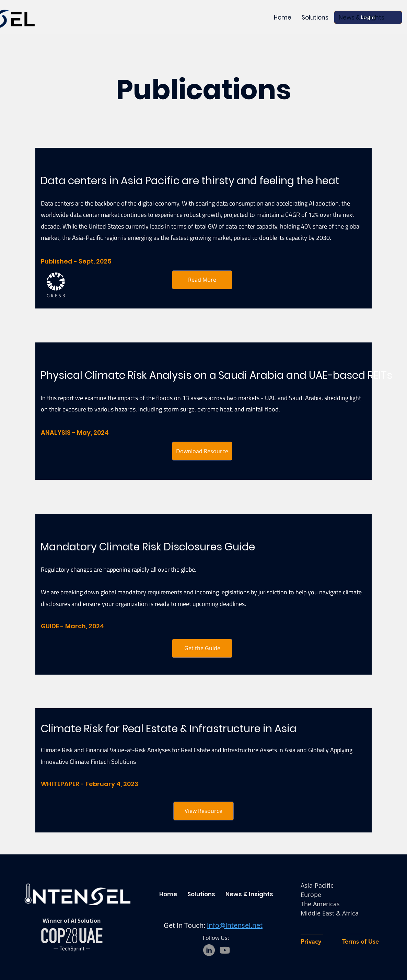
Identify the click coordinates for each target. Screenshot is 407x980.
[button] (362, 17)
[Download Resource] (202, 451)
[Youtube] (225, 950)
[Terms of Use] (370, 941)
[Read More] (202, 280)
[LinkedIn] (209, 950)
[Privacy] (320, 941)
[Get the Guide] (202, 648)
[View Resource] (203, 811)
